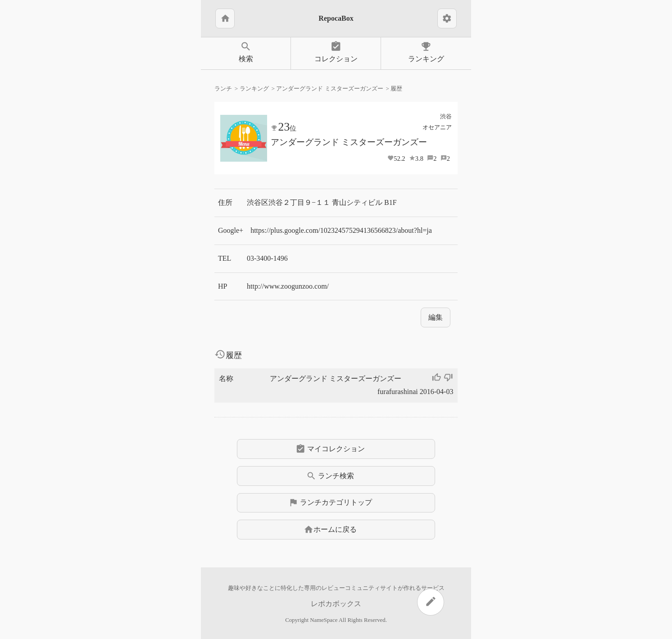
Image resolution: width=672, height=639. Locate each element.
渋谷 (446, 116)
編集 (436, 317)
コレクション (336, 52)
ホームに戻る (330, 530)
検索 (246, 52)
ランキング (426, 52)
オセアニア (437, 127)
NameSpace (324, 620)
